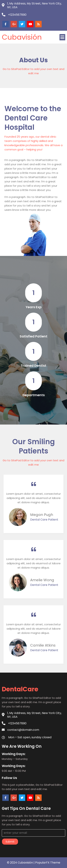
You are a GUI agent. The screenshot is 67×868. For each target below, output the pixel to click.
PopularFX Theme (48, 863)
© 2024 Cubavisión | (21, 863)
